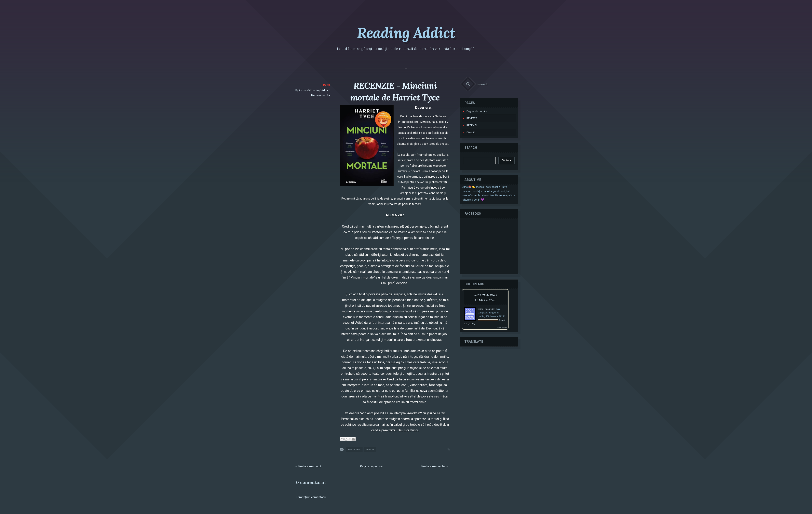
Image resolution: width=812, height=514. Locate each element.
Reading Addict (406, 33)
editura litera (354, 449)
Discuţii (471, 132)
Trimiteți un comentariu (311, 497)
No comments (320, 95)
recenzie (370, 449)
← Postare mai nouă (308, 466)
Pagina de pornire (371, 466)
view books (502, 327)
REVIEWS (472, 118)
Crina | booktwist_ (487, 309)
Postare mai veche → (435, 466)
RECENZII (472, 125)
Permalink (444, 449)
